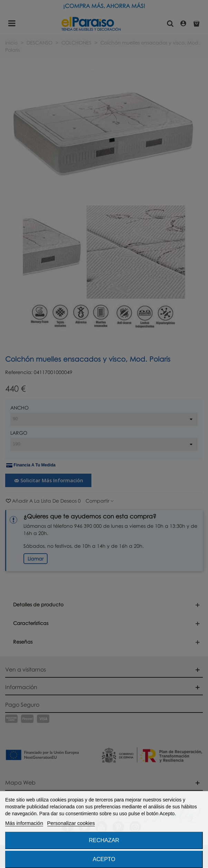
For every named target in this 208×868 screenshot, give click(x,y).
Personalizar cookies (71, 823)
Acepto (104, 859)
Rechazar (104, 840)
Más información (24, 823)
